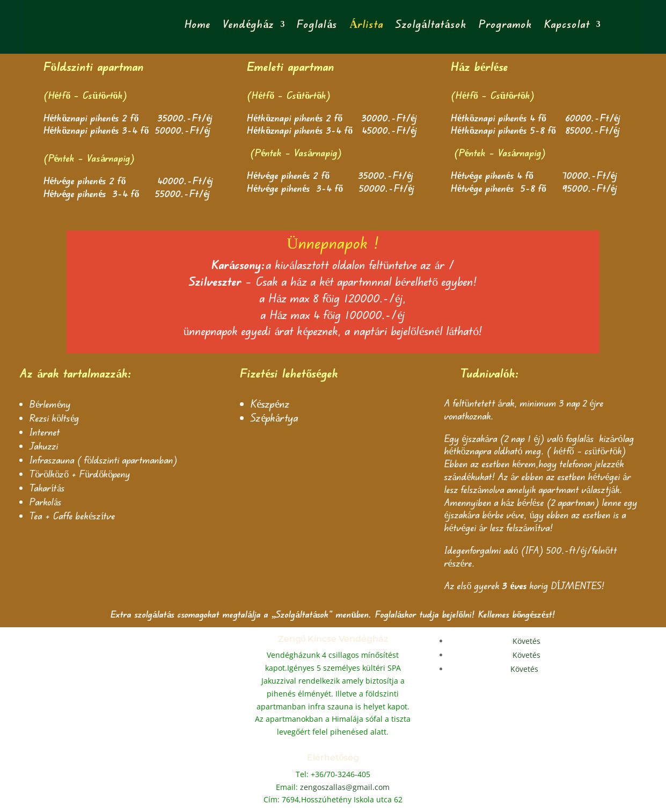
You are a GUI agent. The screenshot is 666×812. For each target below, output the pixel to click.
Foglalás (317, 24)
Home (198, 24)
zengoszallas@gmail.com (345, 787)
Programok (506, 24)
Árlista (366, 24)
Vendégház (249, 24)
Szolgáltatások (431, 24)
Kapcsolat (567, 24)
